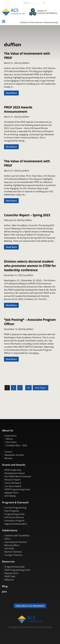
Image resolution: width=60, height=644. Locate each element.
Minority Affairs (12, 545)
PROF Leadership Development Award (15, 472)
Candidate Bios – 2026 (16, 445)
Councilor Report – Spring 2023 (27, 215)
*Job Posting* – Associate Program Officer (30, 322)
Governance (11, 436)
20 (29, 388)
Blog (5, 586)
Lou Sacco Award (13, 486)
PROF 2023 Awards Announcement (18, 109)
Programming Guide (15, 514)
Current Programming (15, 508)
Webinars (9, 580)
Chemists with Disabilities (17, 536)
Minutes (9, 458)
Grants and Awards (14, 465)
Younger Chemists (14, 555)
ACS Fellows (10, 496)
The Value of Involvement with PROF (27, 55)
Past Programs (12, 511)
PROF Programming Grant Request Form (17, 491)
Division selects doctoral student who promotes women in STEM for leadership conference (30, 266)
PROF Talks (10, 576)
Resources (8, 561)
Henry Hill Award (13, 483)
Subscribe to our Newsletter (30, 606)
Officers (9, 439)
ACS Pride (9, 549)
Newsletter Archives (14, 455)
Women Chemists (13, 552)
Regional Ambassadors (16, 524)
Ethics (7, 539)
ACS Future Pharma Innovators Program (14, 519)
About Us (8, 430)
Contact (8, 452)
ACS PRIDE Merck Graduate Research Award (18, 478)
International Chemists (16, 542)
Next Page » (40, 388)
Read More (11, 93)
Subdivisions (10, 530)
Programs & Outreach (15, 502)
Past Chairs (11, 442)
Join (4, 591)
